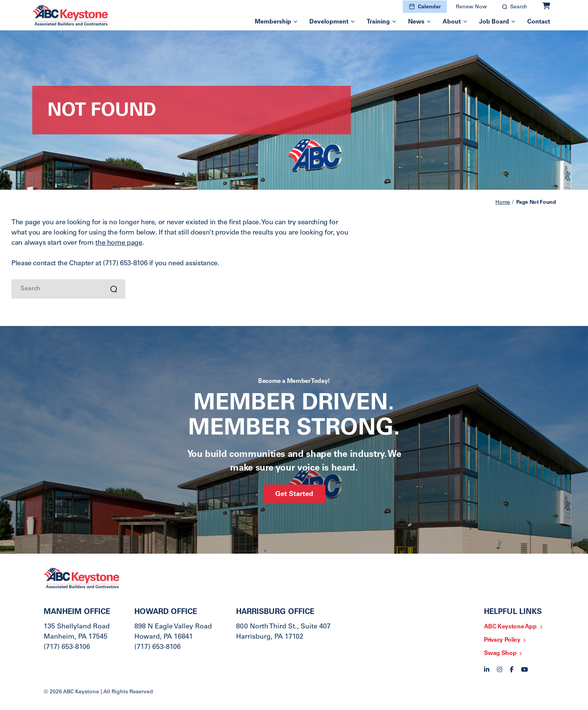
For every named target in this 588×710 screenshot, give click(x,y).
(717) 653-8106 (67, 647)
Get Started (294, 494)
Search (519, 7)
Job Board (494, 22)
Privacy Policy (502, 640)
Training (378, 22)
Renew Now (471, 7)
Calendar (429, 7)
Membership (273, 22)
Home (503, 203)
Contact (539, 22)
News (416, 22)
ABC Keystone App (510, 627)
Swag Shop (500, 653)
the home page (119, 243)
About (452, 22)
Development (329, 22)
